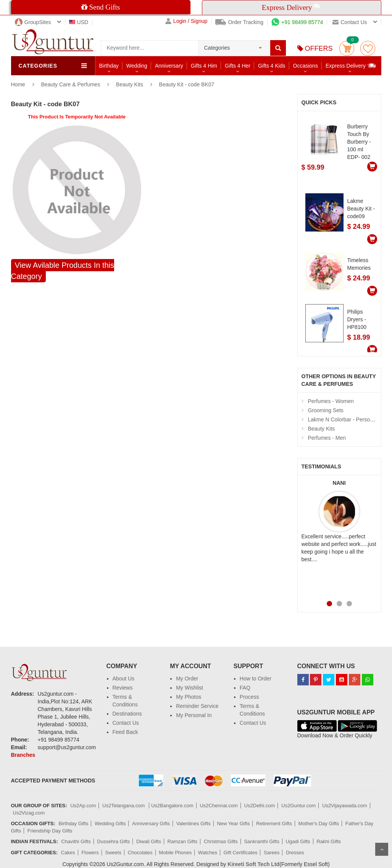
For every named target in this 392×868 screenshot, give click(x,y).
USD (79, 22)
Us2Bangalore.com (172, 806)
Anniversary (169, 66)
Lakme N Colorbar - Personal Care (349, 419)
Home (18, 84)
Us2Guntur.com (298, 806)
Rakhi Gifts (329, 841)
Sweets (113, 853)
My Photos (189, 697)
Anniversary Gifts (151, 823)
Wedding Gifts (110, 823)
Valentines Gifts (194, 823)
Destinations (127, 714)
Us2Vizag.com (29, 813)
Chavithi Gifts (76, 841)
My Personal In (194, 715)
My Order (187, 679)
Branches (23, 755)
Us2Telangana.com (124, 806)
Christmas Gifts (221, 841)
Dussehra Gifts (113, 841)
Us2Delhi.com (260, 806)
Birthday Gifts (73, 823)
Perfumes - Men (327, 438)
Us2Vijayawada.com (345, 806)
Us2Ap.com (83, 806)
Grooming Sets (326, 410)
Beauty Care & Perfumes (72, 84)
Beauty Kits (130, 84)
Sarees (272, 853)
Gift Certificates (241, 853)
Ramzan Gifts (183, 841)
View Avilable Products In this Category (63, 271)
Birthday (109, 66)
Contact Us (126, 723)
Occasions (306, 66)
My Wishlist (190, 688)
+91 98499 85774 (297, 22)
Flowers (90, 853)
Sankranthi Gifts (262, 841)
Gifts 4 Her (238, 66)
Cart (347, 48)
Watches (208, 853)
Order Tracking (239, 22)
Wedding (137, 66)
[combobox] (234, 45)
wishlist (368, 48)
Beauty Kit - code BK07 (187, 84)
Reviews (123, 688)
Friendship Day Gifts (50, 831)
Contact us (350, 22)
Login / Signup (186, 21)
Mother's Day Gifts (319, 823)
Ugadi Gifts (298, 841)
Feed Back (125, 732)
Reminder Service (197, 706)
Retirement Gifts (274, 823)
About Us (124, 679)
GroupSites (33, 22)
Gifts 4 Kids (272, 66)
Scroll (382, 849)
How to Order (256, 679)
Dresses (295, 853)
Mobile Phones (175, 853)
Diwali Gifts (149, 841)
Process (249, 697)
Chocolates (140, 853)
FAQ (245, 688)
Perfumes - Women (331, 401)
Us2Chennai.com (219, 806)
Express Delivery (351, 66)
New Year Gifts (233, 823)
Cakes (68, 853)
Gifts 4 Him (204, 66)
